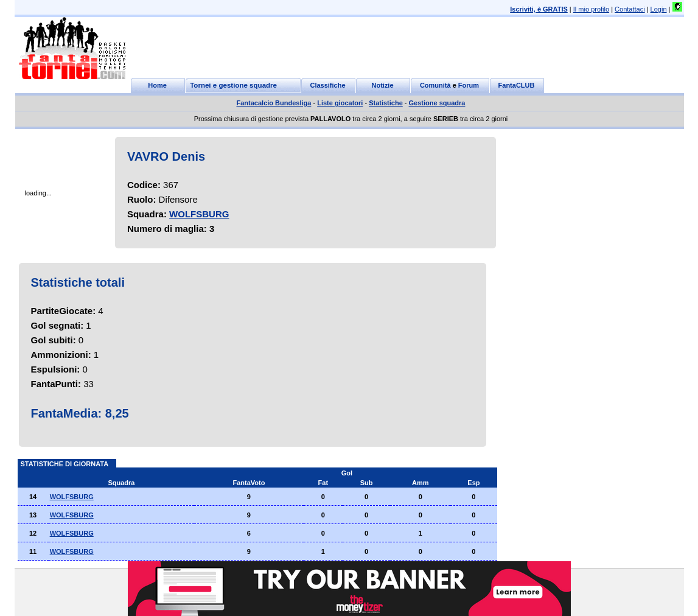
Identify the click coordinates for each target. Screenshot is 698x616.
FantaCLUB (517, 85)
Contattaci (630, 9)
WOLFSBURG (199, 214)
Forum (469, 85)
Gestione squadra (437, 103)
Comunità (435, 85)
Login (659, 9)
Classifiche (327, 85)
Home (157, 85)
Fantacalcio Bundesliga (274, 103)
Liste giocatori (340, 103)
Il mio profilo (591, 9)
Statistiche (386, 103)
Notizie (382, 85)
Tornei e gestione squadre (233, 85)
